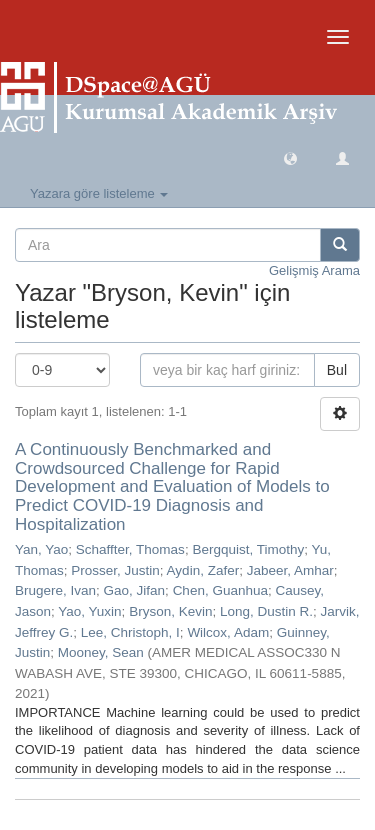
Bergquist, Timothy (248, 549)
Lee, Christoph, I (130, 632)
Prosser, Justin (115, 570)
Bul (337, 370)
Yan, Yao (41, 549)
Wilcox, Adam (228, 632)
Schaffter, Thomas (130, 549)
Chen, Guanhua (220, 590)
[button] (290, 157)
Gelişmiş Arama (314, 270)
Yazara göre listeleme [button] (99, 193)
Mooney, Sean (101, 652)
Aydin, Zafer (203, 570)
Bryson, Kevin (170, 611)
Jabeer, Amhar (290, 570)
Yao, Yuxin (89, 611)
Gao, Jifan (135, 590)
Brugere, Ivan (55, 590)
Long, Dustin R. (266, 611)
